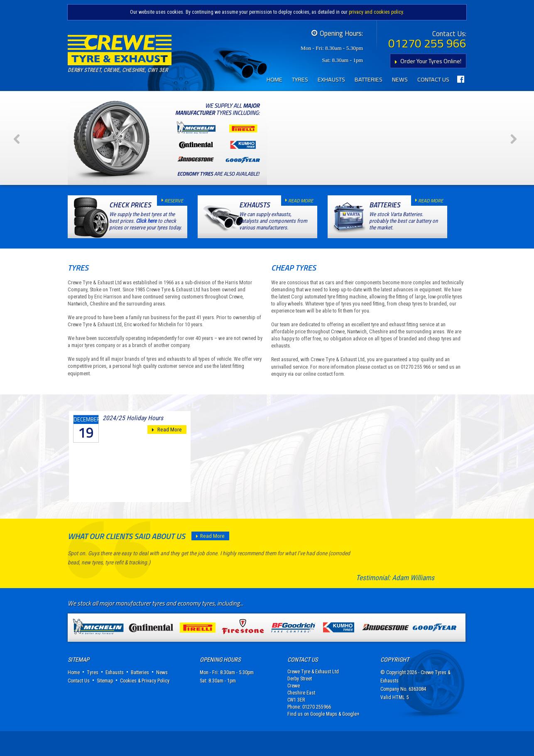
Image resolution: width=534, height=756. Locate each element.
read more (297, 225)
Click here (146, 246)
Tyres (300, 79)
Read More (167, 455)
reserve (170, 225)
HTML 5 (400, 722)
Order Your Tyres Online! (426, 61)
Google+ (351, 739)
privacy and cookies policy (376, 12)
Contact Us (433, 79)
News (400, 79)
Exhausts (331, 79)
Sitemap (105, 706)
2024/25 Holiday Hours (133, 443)
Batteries (369, 79)
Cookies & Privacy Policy (145, 706)
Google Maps (324, 739)
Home (274, 79)
